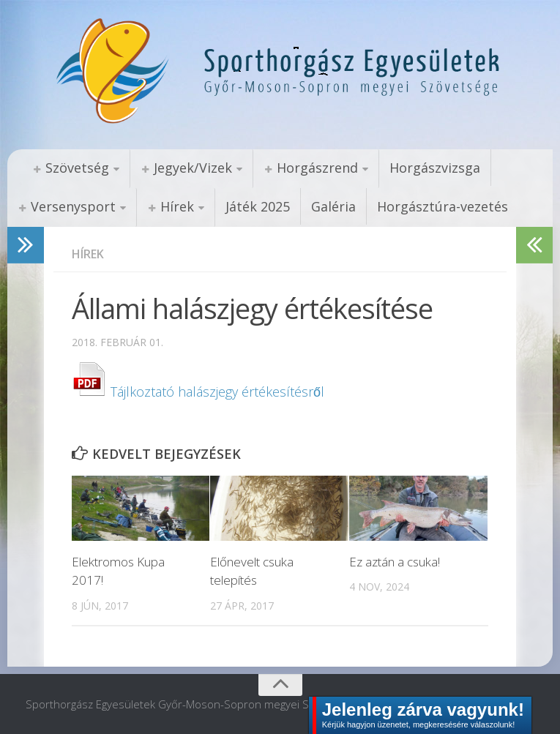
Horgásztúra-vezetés (443, 206)
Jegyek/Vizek (193, 168)
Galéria (333, 206)
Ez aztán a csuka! (395, 562)
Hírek (177, 206)
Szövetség (77, 168)
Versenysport (73, 206)
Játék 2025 (258, 206)
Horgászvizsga (435, 168)
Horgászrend (317, 168)
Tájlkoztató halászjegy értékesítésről (198, 392)
